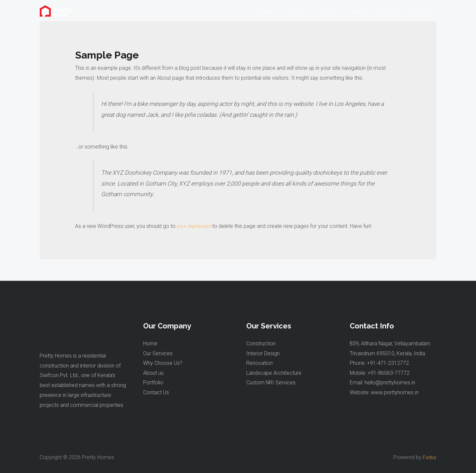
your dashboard (195, 226)
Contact (422, 12)
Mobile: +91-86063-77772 (380, 373)
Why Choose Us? (163, 363)
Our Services (158, 353)
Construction (261, 344)
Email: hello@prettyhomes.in (382, 383)
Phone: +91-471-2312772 (379, 363)
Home (278, 12)
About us (153, 373)
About (364, 12)
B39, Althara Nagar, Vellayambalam (390, 344)
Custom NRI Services (271, 383)
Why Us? (337, 12)
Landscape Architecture (274, 373)
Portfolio (392, 12)
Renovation (259, 363)
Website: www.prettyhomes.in (384, 393)
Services (306, 12)
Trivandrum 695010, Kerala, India (387, 353)
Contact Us (156, 393)
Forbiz (429, 457)
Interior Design (263, 353)
